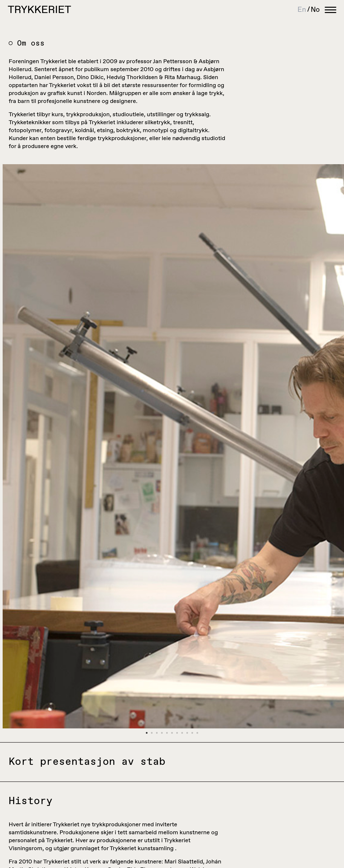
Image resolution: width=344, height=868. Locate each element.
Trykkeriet (39, 10)
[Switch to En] (304, 10)
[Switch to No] (315, 10)
